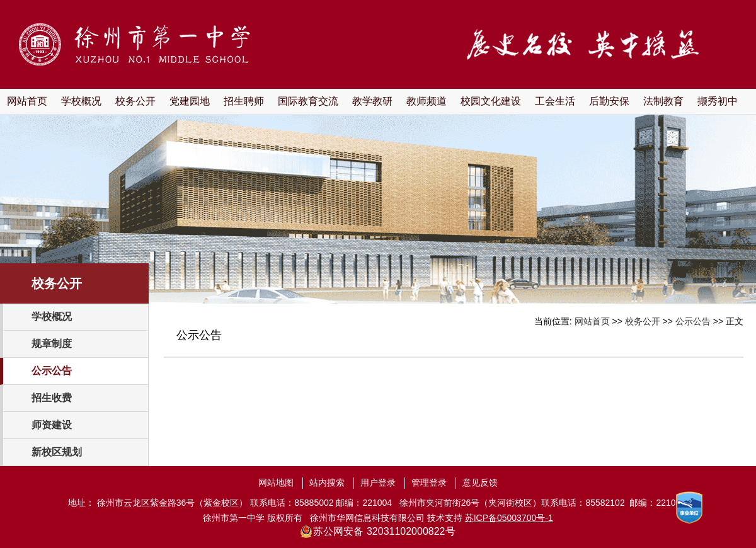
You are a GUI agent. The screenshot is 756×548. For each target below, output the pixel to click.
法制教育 (663, 101)
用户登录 (378, 482)
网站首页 (27, 101)
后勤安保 (609, 101)
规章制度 (52, 344)
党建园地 (190, 101)
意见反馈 (480, 482)
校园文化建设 (491, 101)
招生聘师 (244, 101)
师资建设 (52, 425)
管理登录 (429, 482)
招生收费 (52, 398)
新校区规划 (57, 452)
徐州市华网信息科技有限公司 (367, 518)
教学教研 (372, 101)
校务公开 (135, 101)
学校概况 (81, 101)
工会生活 (555, 101)
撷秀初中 (718, 101)
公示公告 (52, 371)
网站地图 (276, 482)
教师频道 (427, 101)
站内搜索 (327, 482)
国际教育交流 (308, 101)
